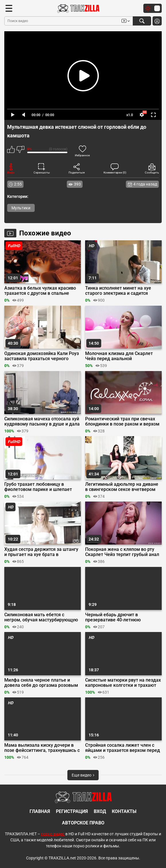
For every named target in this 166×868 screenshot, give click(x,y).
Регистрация (72, 811)
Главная (40, 811)
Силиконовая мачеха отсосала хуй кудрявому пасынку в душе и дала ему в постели (42, 422)
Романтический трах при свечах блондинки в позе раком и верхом (122, 422)
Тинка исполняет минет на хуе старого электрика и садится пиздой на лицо (118, 291)
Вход (100, 811)
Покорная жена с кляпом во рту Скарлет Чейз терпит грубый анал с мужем (122, 552)
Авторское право (83, 823)
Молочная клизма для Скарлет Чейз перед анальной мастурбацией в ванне (119, 356)
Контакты (124, 811)
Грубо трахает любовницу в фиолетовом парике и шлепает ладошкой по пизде (38, 487)
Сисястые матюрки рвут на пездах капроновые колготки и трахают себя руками (123, 683)
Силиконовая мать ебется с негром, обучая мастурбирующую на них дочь (41, 617)
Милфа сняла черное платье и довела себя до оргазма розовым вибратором (41, 683)
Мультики (21, 208)
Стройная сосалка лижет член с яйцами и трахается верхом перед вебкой (123, 748)
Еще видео (83, 775)
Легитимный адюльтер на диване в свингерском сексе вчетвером (122, 487)
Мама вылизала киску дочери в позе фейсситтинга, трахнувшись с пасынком (42, 748)
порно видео (53, 834)
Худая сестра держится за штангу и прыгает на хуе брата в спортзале (41, 552)
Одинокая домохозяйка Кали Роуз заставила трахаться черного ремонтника (42, 356)
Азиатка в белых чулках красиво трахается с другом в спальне (40, 291)
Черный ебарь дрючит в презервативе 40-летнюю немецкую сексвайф (113, 617)
